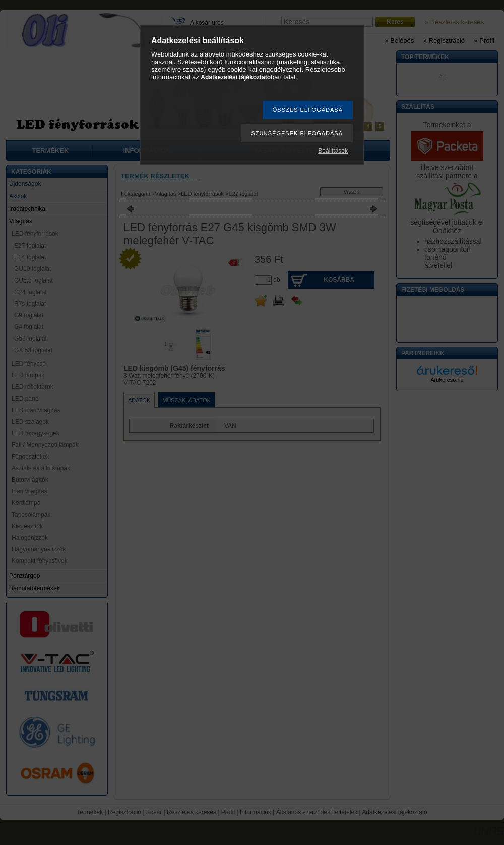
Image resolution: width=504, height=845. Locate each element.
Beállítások (333, 151)
